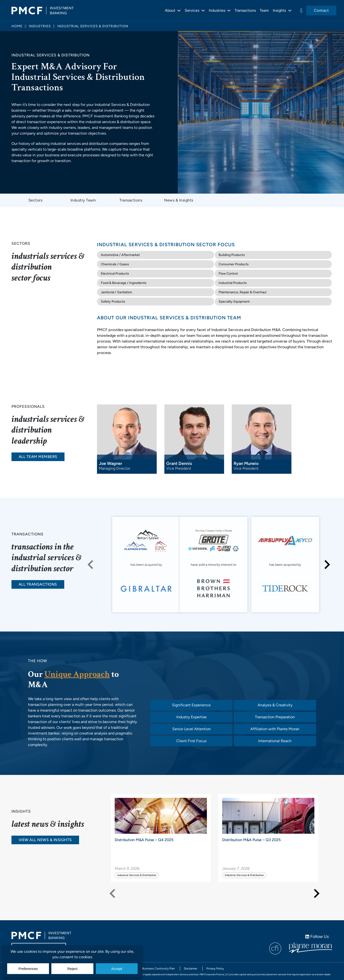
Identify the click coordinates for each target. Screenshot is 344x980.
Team (264, 10)
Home (17, 26)
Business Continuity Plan (159, 969)
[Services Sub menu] (203, 11)
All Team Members (38, 457)
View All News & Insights (45, 840)
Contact (321, 10)
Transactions (245, 10)
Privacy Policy (215, 969)
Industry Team (83, 200)
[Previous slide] (91, 565)
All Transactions (38, 584)
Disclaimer (191, 969)
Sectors (35, 200)
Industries (217, 10)
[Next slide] (327, 565)
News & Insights (179, 200)
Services (192, 10)
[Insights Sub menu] (290, 11)
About (170, 10)
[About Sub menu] (179, 11)
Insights (279, 10)
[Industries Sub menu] (229, 11)
